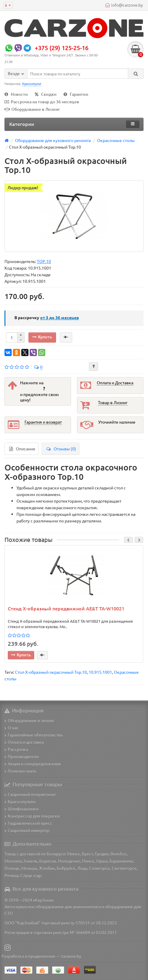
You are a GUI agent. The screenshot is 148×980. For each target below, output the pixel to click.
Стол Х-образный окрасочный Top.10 (51, 672)
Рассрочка (16, 749)
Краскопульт (32, 83)
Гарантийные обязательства (34, 735)
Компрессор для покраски (32, 816)
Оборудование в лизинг (30, 720)
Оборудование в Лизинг (32, 109)
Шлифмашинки (21, 809)
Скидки (46, 94)
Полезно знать (20, 771)
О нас (12, 727)
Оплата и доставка (24, 742)
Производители (22, 756)
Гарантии (76, 94)
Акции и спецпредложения (33, 764)
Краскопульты (20, 801)
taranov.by (71, 956)
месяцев (59, 317)
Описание (22, 449)
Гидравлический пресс (28, 823)
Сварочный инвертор (27, 830)
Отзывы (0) (61, 449)
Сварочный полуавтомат (30, 794)
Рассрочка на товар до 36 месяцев (42, 102)
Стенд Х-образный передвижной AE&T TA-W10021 (66, 609)
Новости (16, 94)
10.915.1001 (100, 672)
